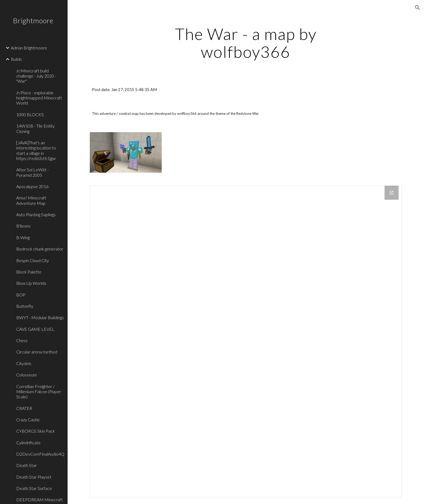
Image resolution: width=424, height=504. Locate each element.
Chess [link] (22, 340)
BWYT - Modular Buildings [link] (40, 317)
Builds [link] (16, 59)
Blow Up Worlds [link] (31, 283)
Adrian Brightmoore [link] (29, 48)
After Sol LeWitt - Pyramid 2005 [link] (32, 172)
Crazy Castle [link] (28, 420)
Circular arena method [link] (37, 352)
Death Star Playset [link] (34, 477)
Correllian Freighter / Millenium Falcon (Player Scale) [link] (39, 392)
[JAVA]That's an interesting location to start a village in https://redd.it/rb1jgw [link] (36, 150)
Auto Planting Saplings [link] (36, 214)
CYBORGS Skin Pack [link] (36, 431)
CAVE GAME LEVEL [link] (35, 329)
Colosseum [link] (27, 375)
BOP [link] (21, 295)
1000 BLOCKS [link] (30, 114)
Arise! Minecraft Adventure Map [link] (31, 200)
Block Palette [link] (29, 272)
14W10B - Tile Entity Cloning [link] (35, 128)
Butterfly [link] (25, 306)
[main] (246, 43)
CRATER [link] (24, 408)
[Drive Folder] (246, 342)
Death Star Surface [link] (34, 488)
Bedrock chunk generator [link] (40, 249)
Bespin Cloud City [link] (33, 260)
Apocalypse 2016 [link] (32, 186)
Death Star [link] (27, 465)
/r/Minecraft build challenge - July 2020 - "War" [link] (36, 76)
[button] (418, 8)
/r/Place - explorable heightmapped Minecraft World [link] (39, 98)
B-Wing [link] (23, 237)
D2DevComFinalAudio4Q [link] (40, 454)
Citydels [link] (24, 363)
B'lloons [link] (23, 226)
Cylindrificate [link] (28, 443)
